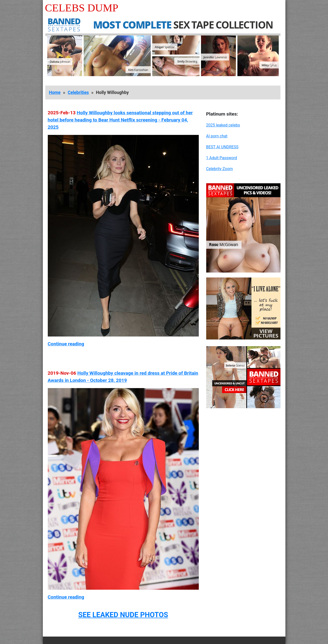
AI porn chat (217, 136)
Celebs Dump (82, 8)
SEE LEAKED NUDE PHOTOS (123, 615)
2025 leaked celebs (223, 125)
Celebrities (78, 92)
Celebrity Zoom (220, 169)
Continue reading (66, 344)
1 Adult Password (222, 158)
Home (55, 92)
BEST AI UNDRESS (222, 147)
